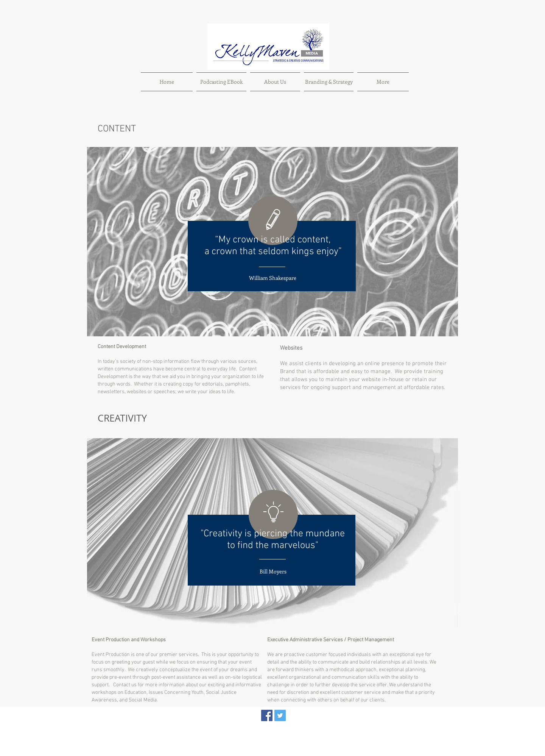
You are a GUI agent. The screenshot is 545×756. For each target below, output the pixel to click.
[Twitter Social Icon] (280, 715)
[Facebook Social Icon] (267, 715)
